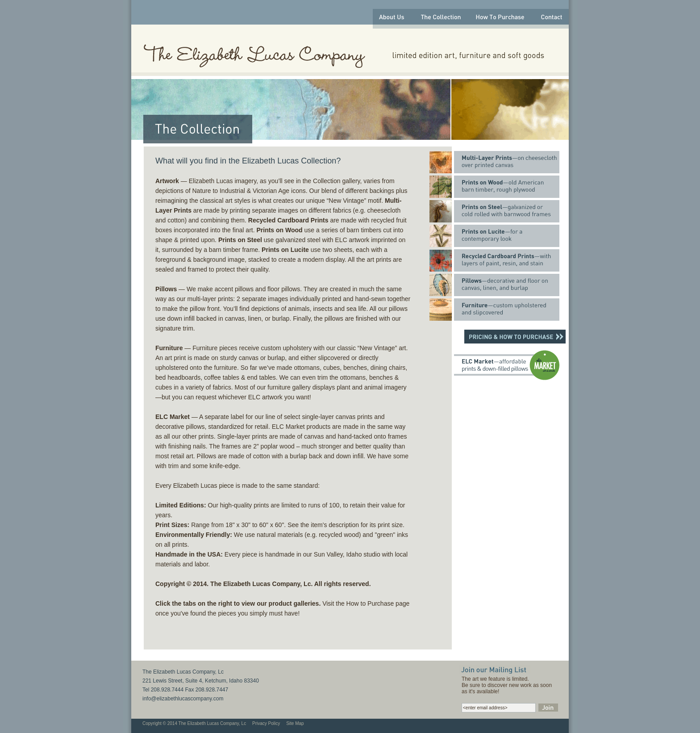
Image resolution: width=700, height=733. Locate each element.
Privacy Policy (266, 723)
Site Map (295, 723)
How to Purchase (370, 603)
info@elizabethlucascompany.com (183, 699)
